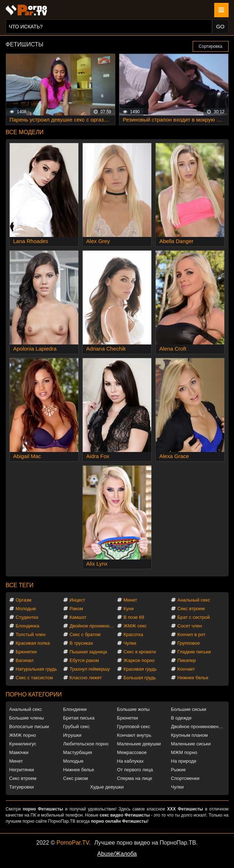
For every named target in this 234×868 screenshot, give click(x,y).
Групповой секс (134, 727)
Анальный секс (194, 600)
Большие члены (27, 718)
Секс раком (76, 778)
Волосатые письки (29, 727)
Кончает (186, 669)
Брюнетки (26, 652)
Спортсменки (185, 778)
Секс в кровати (140, 652)
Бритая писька (79, 718)
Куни (129, 609)
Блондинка (28, 626)
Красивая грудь (140, 669)
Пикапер (187, 660)
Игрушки (72, 735)
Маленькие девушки (139, 744)
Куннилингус (23, 744)
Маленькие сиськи (191, 744)
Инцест (78, 600)
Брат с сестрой (194, 617)
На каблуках (130, 761)
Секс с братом (85, 634)
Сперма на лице (135, 778)
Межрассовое (132, 752)
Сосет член (190, 626)
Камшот (78, 617)
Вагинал (25, 660)
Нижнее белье (193, 678)
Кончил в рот (192, 634)
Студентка (27, 617)
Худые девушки (107, 787)
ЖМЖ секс (135, 626)
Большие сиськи (189, 709)
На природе (184, 761)
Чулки (130, 643)
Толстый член (31, 634)
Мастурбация (78, 752)
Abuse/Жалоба (117, 854)
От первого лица (135, 770)
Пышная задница (88, 652)
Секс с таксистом (35, 678)
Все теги (20, 585)
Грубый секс (77, 727)
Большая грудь (140, 678)
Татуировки (22, 787)
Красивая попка (33, 643)
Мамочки (19, 752)
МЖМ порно (184, 752)
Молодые (26, 609)
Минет (130, 600)
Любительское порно (86, 744)
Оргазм (24, 600)
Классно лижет (86, 678)
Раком (76, 609)
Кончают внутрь (134, 735)
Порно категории (34, 695)
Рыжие (178, 770)
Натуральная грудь (36, 669)
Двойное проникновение (93, 626)
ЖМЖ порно (23, 735)
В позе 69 (134, 617)
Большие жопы (134, 709)
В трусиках (81, 643)
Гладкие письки (194, 652)
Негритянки (22, 770)
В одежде (181, 718)
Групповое (189, 643)
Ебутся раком (84, 660)
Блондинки (75, 709)
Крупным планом (189, 735)
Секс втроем (191, 609)
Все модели (25, 132)
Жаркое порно (139, 660)
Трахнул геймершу (90, 669)
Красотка (134, 634)
